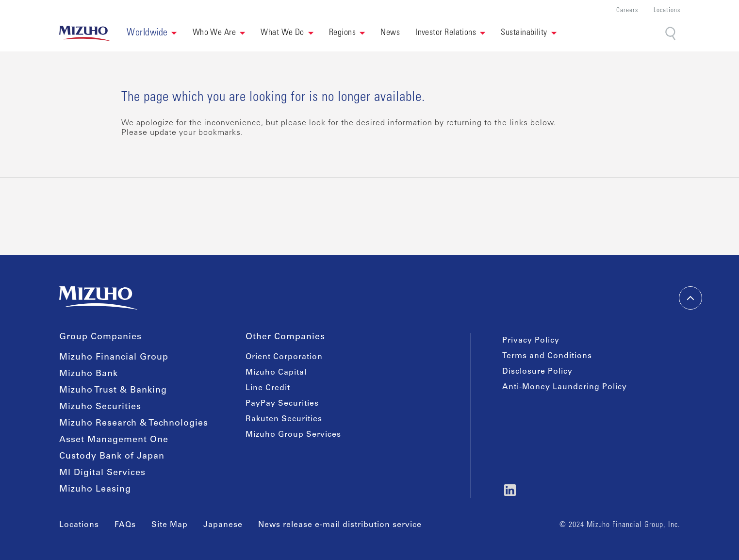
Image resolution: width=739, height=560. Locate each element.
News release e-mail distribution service (340, 525)
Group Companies (100, 337)
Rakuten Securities (284, 419)
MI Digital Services (102, 473)
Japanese (223, 525)
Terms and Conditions (547, 356)
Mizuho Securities (100, 407)
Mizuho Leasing (95, 490)
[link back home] (85, 33)
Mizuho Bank (89, 374)
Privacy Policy (531, 341)
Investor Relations (446, 33)
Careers (627, 11)
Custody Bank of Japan (112, 457)
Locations (667, 11)
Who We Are (214, 33)
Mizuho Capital (276, 373)
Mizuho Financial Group (114, 358)
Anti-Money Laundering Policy (565, 387)
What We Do (282, 33)
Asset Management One (114, 440)
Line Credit (268, 388)
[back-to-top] (690, 298)
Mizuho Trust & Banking (113, 391)
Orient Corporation (284, 357)
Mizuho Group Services (293, 435)
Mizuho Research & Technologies (134, 424)
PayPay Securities (282, 404)
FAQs (125, 525)
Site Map (170, 525)
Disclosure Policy (537, 372)
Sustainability (524, 33)
